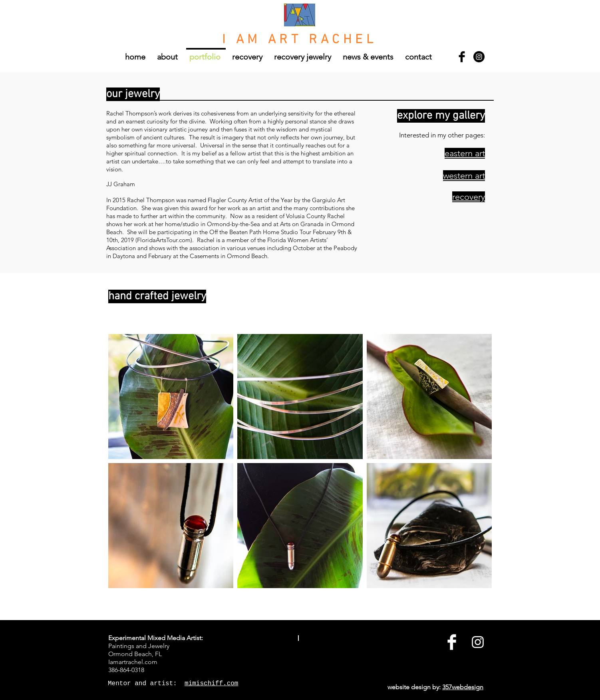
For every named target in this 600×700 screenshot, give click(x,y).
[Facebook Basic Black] (462, 57)
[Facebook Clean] (452, 642)
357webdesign (463, 687)
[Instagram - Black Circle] (479, 57)
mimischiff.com (211, 684)
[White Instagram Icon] (478, 642)
